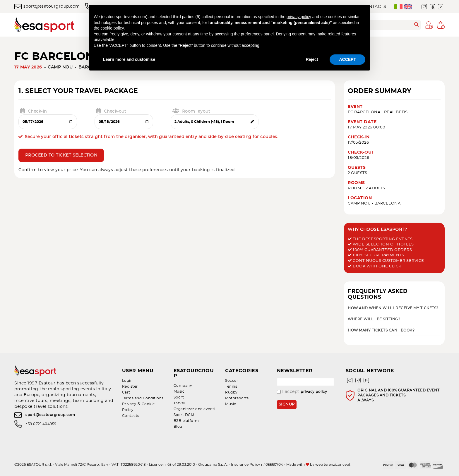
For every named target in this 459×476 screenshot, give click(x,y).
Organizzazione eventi (195, 404)
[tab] (394, 308)
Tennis (231, 386)
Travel (179, 398)
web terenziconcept (333, 460)
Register (130, 386)
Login (127, 381)
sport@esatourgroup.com (47, 6)
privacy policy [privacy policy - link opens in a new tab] (299, 17)
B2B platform (186, 416)
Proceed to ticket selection (61, 156)
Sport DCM (184, 410)
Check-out (111, 111)
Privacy (129, 404)
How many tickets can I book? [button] (381, 330)
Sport (179, 392)
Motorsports (237, 398)
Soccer (232, 381)
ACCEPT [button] (347, 59)
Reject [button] (312, 59)
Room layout (191, 111)
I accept (302, 392)
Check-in (34, 111)
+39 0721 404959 (41, 424)
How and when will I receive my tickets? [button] (393, 308)
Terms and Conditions (143, 398)
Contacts (131, 416)
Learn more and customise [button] (129, 59)
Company (183, 381)
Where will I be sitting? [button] (374, 319)
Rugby (231, 392)
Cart (126, 392)
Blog (178, 422)
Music (179, 386)
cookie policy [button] (112, 28)
